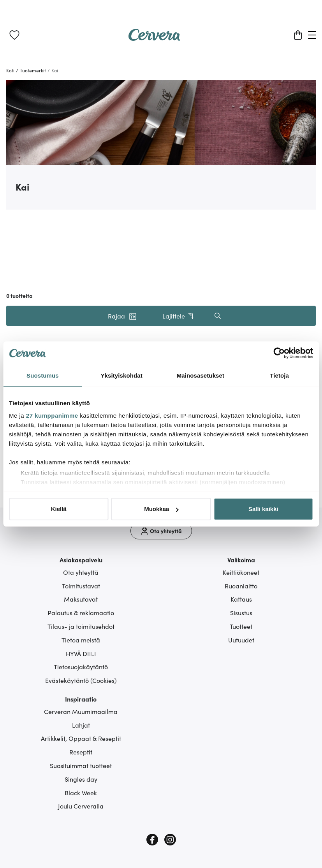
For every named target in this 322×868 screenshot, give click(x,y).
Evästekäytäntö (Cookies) (81, 680)
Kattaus (241, 599)
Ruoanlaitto (241, 586)
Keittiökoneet (241, 572)
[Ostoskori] (298, 35)
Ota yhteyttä (81, 572)
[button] (122, 316)
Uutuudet (241, 640)
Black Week (81, 793)
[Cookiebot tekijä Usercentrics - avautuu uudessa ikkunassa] (279, 353)
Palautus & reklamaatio (81, 612)
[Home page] (155, 38)
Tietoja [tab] (279, 375)
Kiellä (59, 509)
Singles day (81, 779)
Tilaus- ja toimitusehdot (81, 626)
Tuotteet (241, 626)
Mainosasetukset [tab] (201, 375)
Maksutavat (81, 599)
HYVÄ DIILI (81, 653)
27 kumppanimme (52, 416)
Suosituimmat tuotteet (81, 765)
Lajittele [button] (179, 316)
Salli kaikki (263, 509)
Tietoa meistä (81, 640)
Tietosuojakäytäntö (81, 667)
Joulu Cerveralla (81, 806)
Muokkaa (161, 509)
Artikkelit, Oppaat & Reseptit (81, 738)
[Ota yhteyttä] (161, 531)
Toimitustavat (81, 586)
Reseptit (81, 752)
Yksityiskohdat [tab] (121, 375)
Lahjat (81, 725)
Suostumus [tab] (43, 375)
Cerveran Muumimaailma (81, 711)
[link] (14, 35)
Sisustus (241, 612)
